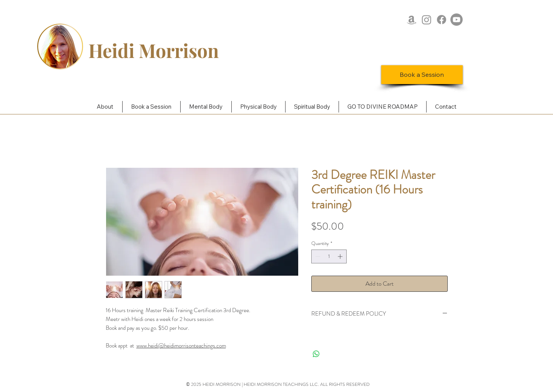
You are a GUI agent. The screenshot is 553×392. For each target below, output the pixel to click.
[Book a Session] (422, 75)
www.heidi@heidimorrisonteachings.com (181, 346)
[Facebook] (442, 20)
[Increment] (341, 256)
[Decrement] (317, 256)
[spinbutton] (329, 256)
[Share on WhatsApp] (316, 354)
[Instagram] (427, 20)
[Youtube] (457, 20)
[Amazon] (412, 20)
